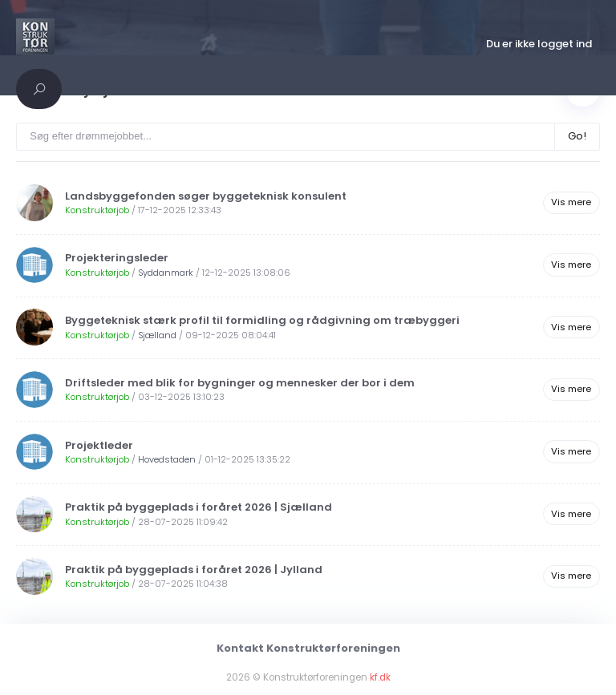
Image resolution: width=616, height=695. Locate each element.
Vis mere (571, 202)
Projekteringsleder (117, 258)
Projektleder (99, 445)
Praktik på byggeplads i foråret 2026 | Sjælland (199, 507)
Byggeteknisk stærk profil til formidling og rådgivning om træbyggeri (262, 320)
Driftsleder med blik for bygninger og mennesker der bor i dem (240, 383)
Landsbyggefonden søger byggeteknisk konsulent (206, 196)
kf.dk (380, 677)
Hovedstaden (167, 459)
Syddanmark (166, 273)
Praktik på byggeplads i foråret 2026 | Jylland (194, 570)
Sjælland (157, 335)
